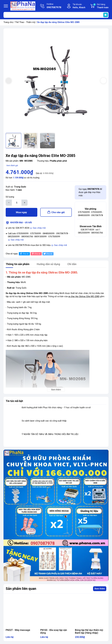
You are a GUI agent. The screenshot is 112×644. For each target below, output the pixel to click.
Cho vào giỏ (58, 212)
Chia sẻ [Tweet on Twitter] (48, 254)
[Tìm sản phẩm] (56, 15)
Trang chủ (8, 22)
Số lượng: (10, 197)
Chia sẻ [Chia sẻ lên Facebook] (24, 254)
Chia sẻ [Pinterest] (36, 254)
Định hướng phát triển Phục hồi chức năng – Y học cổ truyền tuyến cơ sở (56, 408)
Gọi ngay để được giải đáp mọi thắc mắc (90, 192)
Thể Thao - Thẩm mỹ (25, 22)
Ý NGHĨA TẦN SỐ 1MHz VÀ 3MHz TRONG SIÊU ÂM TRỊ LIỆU (50, 434)
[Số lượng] (17, 203)
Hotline (54, 6)
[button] (103, 81)
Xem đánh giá (12, 165)
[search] (106, 15)
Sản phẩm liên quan (21, 589)
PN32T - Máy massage (18, 630)
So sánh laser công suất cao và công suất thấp (44, 421)
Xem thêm (100, 589)
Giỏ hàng (101, 6)
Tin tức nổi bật (14, 401)
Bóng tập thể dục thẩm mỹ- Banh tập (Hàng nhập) (89, 631)
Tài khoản (79, 6)
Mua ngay (21, 212)
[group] (56, 81)
